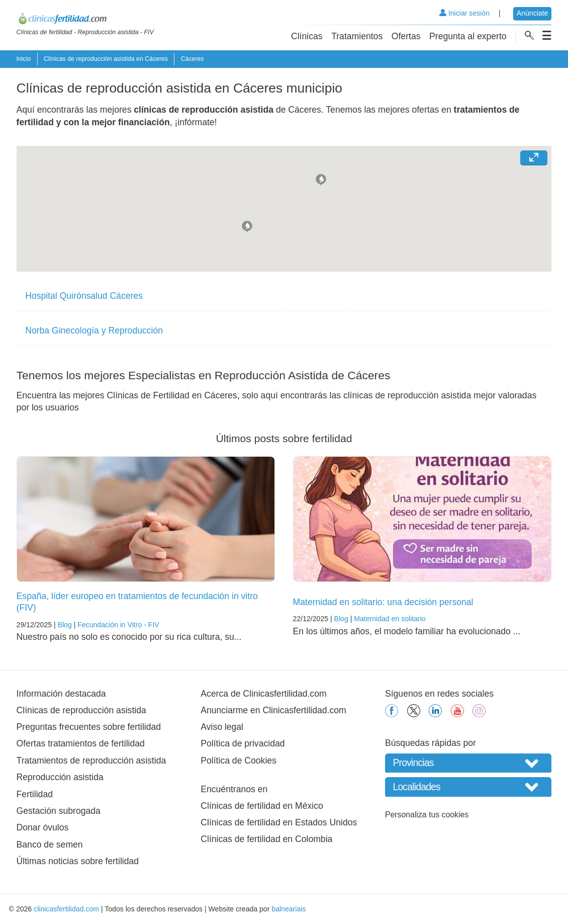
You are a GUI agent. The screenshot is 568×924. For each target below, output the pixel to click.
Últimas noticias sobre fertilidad (78, 861)
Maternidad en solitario (390, 619)
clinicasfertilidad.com (66, 909)
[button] (321, 179)
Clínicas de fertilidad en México (262, 806)
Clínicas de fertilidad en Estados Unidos (279, 822)
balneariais (289, 909)
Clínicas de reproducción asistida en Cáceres (106, 59)
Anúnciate (533, 13)
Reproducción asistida (60, 777)
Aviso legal (222, 727)
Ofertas (406, 36)
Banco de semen (50, 845)
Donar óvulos (43, 827)
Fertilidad (35, 794)
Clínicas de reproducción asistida (81, 710)
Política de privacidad (243, 743)
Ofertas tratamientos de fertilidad (81, 743)
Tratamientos (357, 36)
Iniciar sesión (464, 13)
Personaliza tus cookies (427, 815)
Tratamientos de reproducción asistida (91, 761)
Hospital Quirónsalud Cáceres (84, 296)
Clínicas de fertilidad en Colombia (266, 839)
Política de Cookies (239, 761)
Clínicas (307, 36)
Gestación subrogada (59, 811)
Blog (65, 625)
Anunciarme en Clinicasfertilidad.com (273, 710)
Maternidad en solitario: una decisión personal (383, 602)
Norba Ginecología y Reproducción (94, 330)
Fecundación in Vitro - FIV (118, 625)
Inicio (24, 59)
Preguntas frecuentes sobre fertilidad (89, 727)
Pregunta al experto (468, 36)
